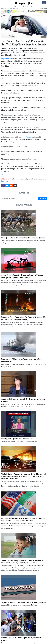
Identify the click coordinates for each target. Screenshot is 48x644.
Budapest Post (24, 3)
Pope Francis (6, 59)
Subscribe (43, 199)
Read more (5, 181)
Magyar (43, 9)
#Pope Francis (6, 175)
